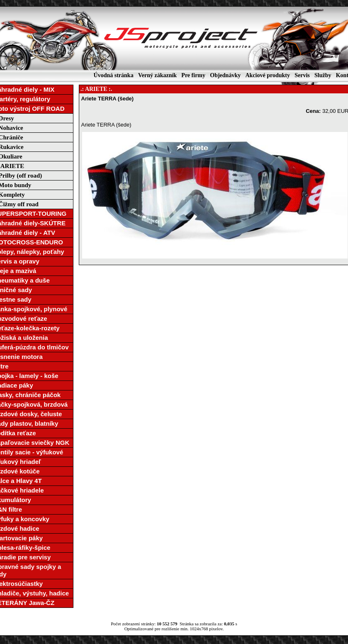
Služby (323, 75)
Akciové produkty (267, 75)
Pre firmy (193, 75)
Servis (302, 75)
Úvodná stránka (114, 75)
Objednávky (225, 75)
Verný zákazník (157, 75)
